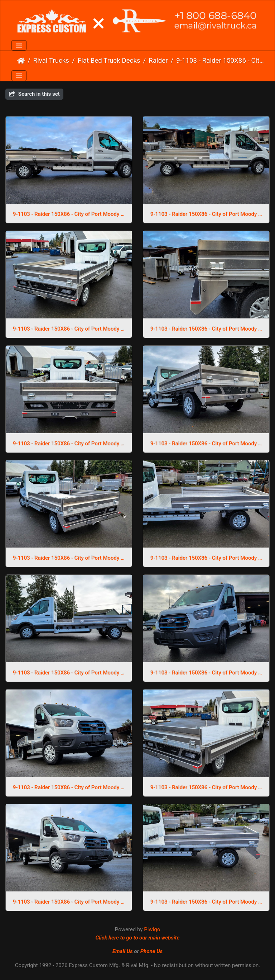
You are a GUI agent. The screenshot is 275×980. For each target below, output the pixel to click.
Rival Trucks (51, 61)
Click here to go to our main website (138, 938)
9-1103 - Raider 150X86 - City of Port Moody (220, 61)
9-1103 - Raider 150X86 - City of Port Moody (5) (69, 444)
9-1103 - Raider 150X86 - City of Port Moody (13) (206, 673)
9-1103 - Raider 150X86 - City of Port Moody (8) (206, 214)
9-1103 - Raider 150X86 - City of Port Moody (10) (69, 902)
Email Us (123, 951)
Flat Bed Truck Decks (109, 61)
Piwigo (152, 929)
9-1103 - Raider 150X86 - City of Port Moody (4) (206, 444)
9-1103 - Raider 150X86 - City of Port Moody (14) (69, 673)
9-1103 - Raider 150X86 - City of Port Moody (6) (206, 329)
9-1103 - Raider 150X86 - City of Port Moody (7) (69, 329)
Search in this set (34, 94)
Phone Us (152, 951)
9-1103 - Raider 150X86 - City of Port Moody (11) (206, 787)
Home (21, 61)
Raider (158, 61)
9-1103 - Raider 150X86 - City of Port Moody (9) (69, 214)
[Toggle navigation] (19, 46)
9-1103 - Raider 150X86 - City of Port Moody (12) (69, 787)
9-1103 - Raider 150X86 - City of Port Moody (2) (206, 558)
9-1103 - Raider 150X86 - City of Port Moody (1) (206, 902)
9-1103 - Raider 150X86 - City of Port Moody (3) (69, 558)
